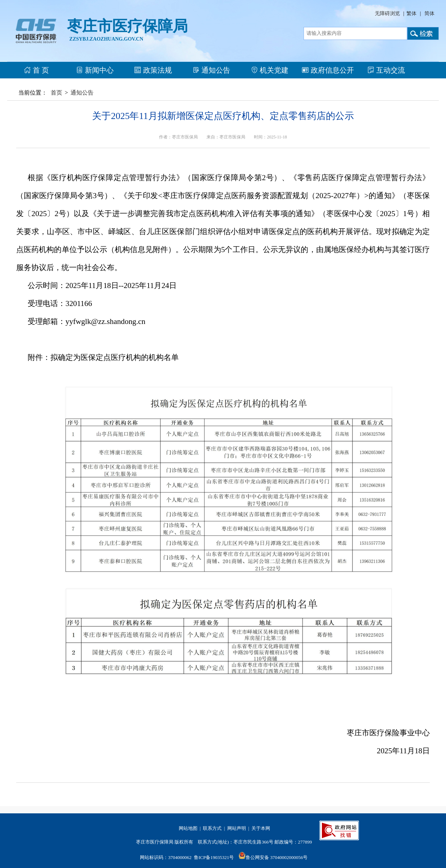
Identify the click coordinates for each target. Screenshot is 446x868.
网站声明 (237, 828)
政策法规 (153, 70)
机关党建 (270, 70)
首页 (56, 93)
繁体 (411, 13)
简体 (429, 13)
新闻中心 (95, 70)
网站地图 (188, 828)
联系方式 (212, 828)
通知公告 (211, 70)
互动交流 (386, 70)
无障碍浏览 (387, 13)
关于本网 (261, 828)
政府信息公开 (328, 70)
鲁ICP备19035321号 (214, 857)
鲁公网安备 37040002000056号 (277, 857)
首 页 (36, 70)
